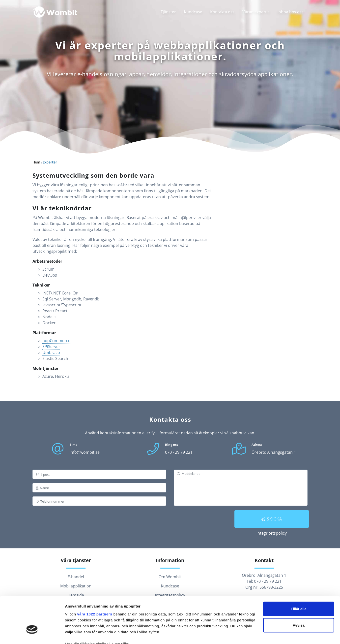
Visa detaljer (76, 634)
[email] (99, 474)
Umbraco (51, 353)
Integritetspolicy (272, 533)
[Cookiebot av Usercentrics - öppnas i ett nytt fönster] (32, 634)
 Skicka (272, 519)
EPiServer (51, 347)
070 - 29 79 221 (179, 452)
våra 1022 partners (95, 579)
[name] (99, 488)
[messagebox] (241, 488)
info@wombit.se (85, 452)
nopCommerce (56, 341)
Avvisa (299, 591)
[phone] (99, 501)
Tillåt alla (299, 574)
